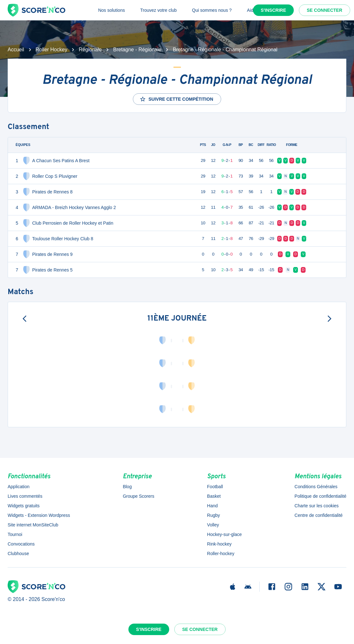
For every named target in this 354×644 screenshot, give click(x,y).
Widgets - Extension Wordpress (39, 515)
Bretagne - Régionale (137, 50)
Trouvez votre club (159, 10)
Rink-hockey (219, 544)
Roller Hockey (52, 50)
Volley (213, 525)
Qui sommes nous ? (212, 10)
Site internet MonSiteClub (33, 525)
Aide (251, 10)
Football (215, 487)
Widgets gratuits (24, 506)
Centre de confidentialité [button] (318, 515)
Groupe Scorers (138, 496)
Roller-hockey (221, 554)
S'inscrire (273, 10)
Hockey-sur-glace (224, 534)
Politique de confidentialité (320, 496)
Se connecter (325, 10)
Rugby (213, 515)
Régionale (90, 50)
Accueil (16, 50)
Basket (214, 496)
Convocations (21, 544)
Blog (127, 487)
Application (19, 487)
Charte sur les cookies (317, 506)
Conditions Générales (316, 487)
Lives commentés (25, 496)
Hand (212, 506)
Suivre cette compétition (176, 99)
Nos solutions (112, 10)
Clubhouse (18, 554)
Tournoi (15, 534)
